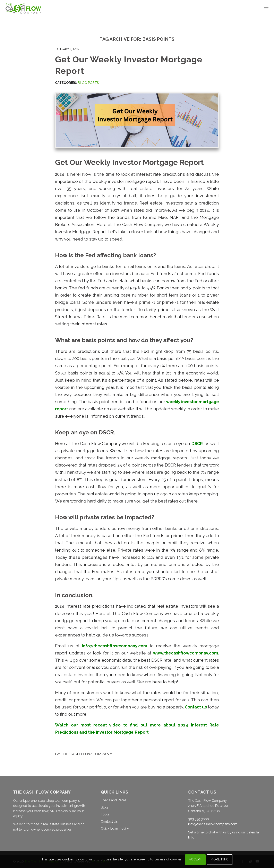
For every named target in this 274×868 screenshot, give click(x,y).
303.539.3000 (199, 819)
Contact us (196, 707)
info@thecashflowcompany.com (213, 824)
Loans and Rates (114, 800)
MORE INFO (220, 859)
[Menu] (266, 9)
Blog (104, 807)
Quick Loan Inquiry (115, 828)
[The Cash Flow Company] (23, 9)
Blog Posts (88, 83)
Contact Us (109, 821)
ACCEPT (195, 859)
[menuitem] (266, 9)
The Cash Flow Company (86, 754)
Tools (105, 814)
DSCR (196, 444)
